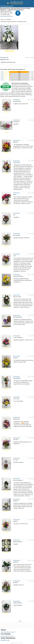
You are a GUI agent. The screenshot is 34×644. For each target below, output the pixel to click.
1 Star (5, 80)
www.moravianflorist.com (7, 16)
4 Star (5, 74)
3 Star (5, 76)
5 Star (5, 72)
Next (20, 621)
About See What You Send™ (8, 632)
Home (2, 7)
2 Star (5, 78)
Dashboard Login (5, 640)
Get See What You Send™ (7, 636)
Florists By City (9, 7)
